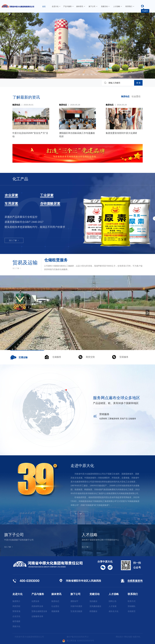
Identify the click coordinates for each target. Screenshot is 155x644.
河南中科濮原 (76, 606)
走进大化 (18, 594)
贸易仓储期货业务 (39, 611)
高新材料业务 (37, 606)
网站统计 (120, 637)
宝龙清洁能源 (76, 611)
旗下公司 (75, 594)
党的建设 (93, 601)
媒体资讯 (56, 594)
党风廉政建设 (95, 606)
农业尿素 (11, 195)
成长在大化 (114, 611)
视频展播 (55, 611)
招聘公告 (113, 601)
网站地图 (128, 637)
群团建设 (93, 611)
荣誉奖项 (16, 611)
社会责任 (136, 96)
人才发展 (113, 606)
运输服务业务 (37, 616)
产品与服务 (38, 594)
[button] (26, 74)
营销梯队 (132, 606)
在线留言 (132, 611)
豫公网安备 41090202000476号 (78, 641)
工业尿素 (47, 195)
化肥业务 (35, 601)
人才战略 (114, 594)
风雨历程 (16, 606)
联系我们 (133, 594)
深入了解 (14, 240)
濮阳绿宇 (74, 601)
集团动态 (125, 96)
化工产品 (20, 179)
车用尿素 (11, 204)
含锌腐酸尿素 (50, 204)
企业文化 (16, 616)
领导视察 (16, 621)
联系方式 (132, 601)
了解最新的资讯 (26, 97)
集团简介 (16, 601)
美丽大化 (16, 626)
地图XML (137, 637)
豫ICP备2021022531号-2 (78, 637)
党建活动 (95, 594)
